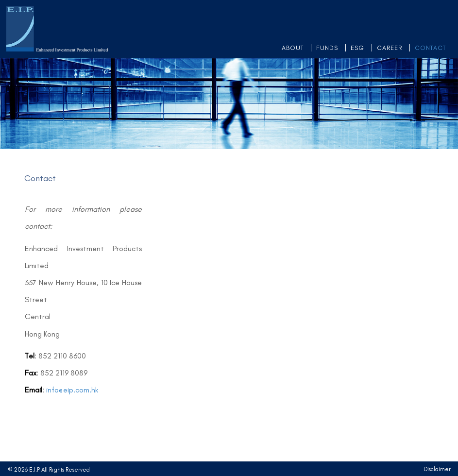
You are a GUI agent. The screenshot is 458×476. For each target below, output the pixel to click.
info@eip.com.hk (72, 390)
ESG (357, 48)
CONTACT (430, 48)
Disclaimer (437, 469)
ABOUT (293, 48)
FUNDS (327, 48)
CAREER (390, 48)
